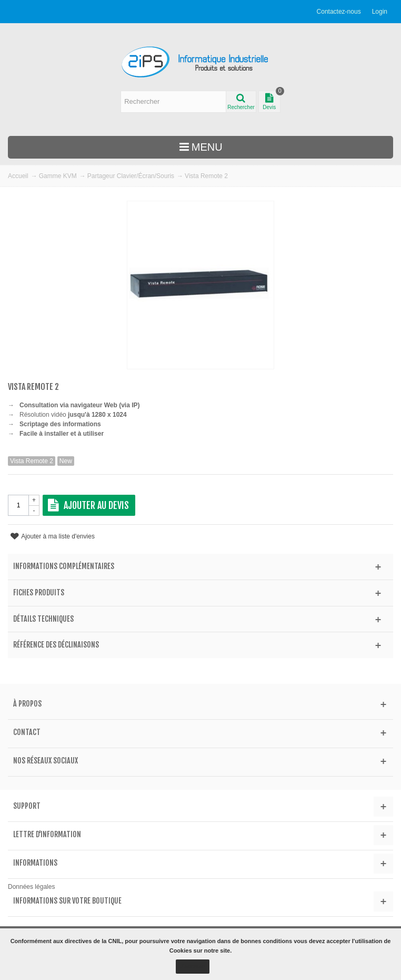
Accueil (18, 176)
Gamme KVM (58, 176)
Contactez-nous (339, 12)
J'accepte (193, 966)
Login (380, 12)
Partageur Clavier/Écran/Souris (131, 176)
